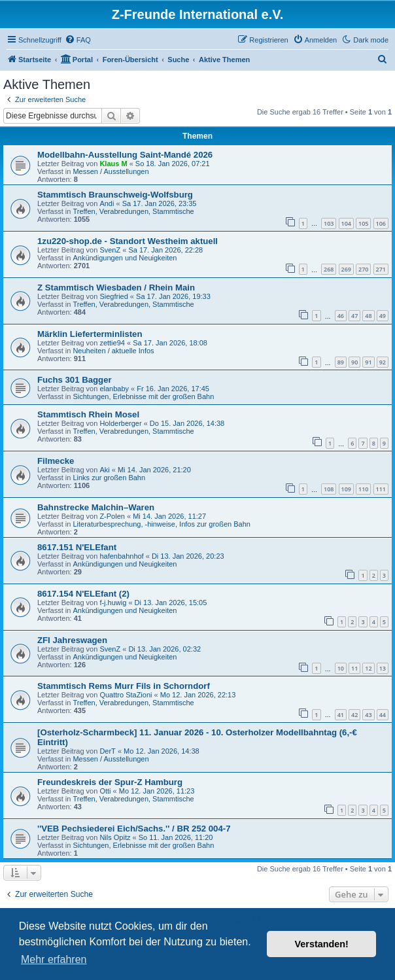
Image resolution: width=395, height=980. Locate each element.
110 (363, 489)
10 (341, 668)
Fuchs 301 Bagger (75, 380)
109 (346, 489)
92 (383, 362)
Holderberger (120, 423)
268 (329, 269)
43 (368, 715)
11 (354, 668)
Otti (105, 791)
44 (383, 715)
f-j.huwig (113, 603)
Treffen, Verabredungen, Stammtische (133, 211)
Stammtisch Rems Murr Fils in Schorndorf (124, 686)
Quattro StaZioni (126, 695)
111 (381, 489)
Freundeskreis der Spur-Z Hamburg (110, 782)
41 (341, 715)
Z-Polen (112, 516)
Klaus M (113, 164)
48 (368, 316)
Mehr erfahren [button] (54, 959)
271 (381, 269)
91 (368, 362)
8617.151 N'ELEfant (77, 547)
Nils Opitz (115, 837)
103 (329, 223)
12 (368, 668)
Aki (104, 470)
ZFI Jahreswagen (72, 640)
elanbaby (114, 389)
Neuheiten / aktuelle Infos (113, 351)
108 (329, 489)
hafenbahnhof (121, 556)
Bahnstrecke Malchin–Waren (96, 507)
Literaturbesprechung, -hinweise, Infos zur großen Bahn (162, 524)
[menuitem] (78, 40)
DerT (107, 751)
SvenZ (110, 250)
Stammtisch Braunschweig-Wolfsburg (115, 195)
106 (381, 223)
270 (363, 269)
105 (363, 223)
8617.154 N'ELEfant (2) (83, 594)
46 (341, 316)
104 (346, 223)
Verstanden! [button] (322, 944)
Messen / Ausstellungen (111, 171)
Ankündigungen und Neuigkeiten (125, 258)
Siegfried (113, 296)
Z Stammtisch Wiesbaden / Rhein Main (116, 288)
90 (354, 362)
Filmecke (56, 461)
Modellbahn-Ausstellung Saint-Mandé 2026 (125, 155)
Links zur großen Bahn (109, 478)
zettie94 (112, 343)
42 (354, 715)
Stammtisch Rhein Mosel (88, 414)
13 (383, 668)
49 (383, 316)
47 (354, 316)
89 (341, 362)
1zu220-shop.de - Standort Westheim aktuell (128, 241)
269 (346, 269)
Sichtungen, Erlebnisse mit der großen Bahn (143, 396)
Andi (107, 203)
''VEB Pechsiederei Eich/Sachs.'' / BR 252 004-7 (134, 829)
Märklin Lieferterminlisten (90, 334)
